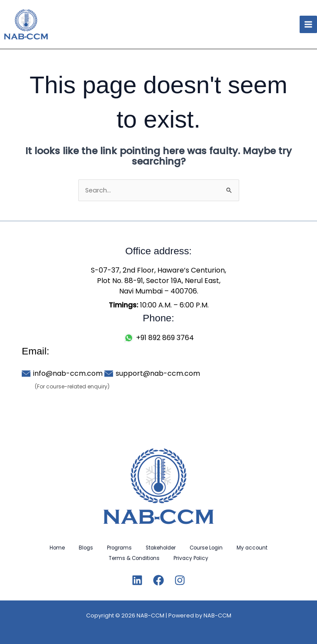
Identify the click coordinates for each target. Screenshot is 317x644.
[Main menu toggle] (308, 24)
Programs (119, 548)
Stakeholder (161, 548)
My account (252, 548)
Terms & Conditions (134, 558)
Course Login (206, 548)
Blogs (86, 548)
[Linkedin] (137, 580)
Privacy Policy (191, 558)
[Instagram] (180, 580)
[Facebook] (158, 580)
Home (57, 548)
